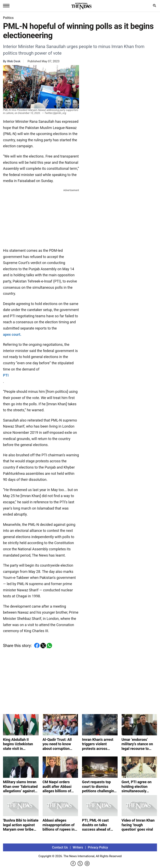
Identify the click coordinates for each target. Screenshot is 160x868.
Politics (8, 18)
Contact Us (60, 847)
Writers (78, 847)
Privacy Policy (98, 847)
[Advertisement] (41, 218)
